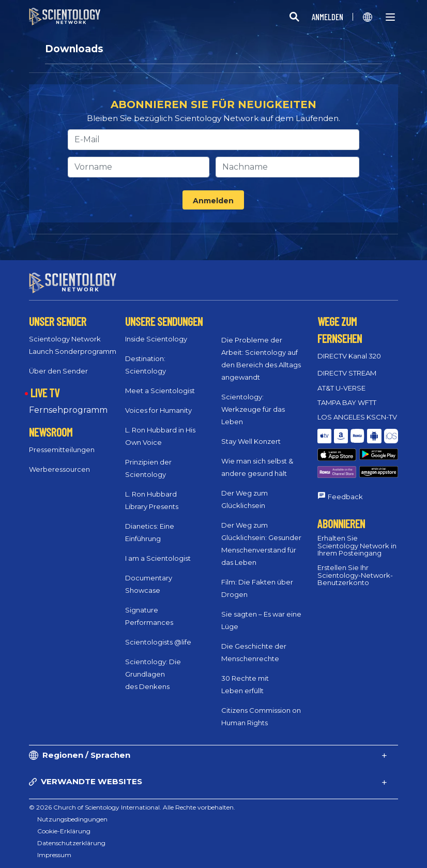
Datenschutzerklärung (71, 843)
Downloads (74, 49)
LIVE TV (45, 393)
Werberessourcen (59, 469)
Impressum (54, 855)
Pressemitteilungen (62, 450)
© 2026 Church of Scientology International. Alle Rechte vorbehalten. (132, 807)
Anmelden (213, 201)
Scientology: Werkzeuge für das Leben (253, 409)
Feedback (345, 497)
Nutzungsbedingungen (72, 819)
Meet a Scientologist (160, 391)
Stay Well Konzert (251, 441)
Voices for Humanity (158, 410)
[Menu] (390, 17)
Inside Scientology (156, 339)
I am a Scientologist (158, 558)
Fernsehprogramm (68, 410)
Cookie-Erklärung (64, 831)
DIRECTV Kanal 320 (349, 356)
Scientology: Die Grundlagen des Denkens (153, 674)
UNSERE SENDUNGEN (164, 321)
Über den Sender (58, 371)
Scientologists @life (158, 642)
